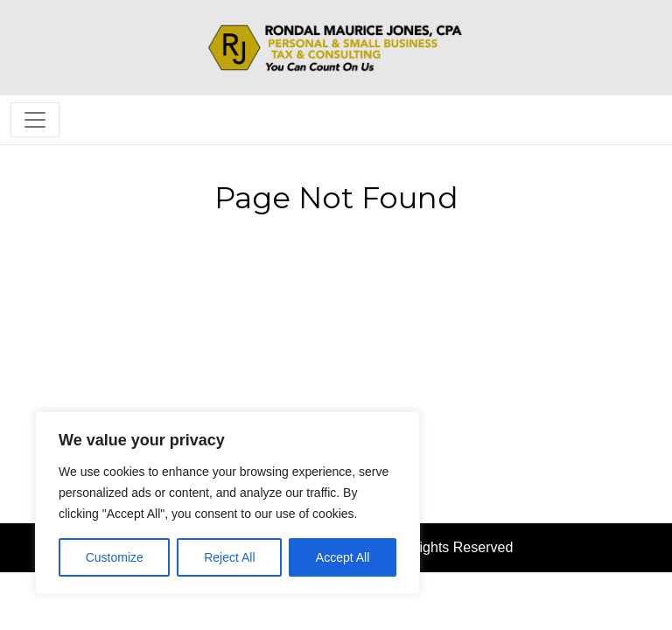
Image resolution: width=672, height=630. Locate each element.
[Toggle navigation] (35, 120)
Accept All (343, 557)
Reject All (229, 557)
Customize (115, 557)
